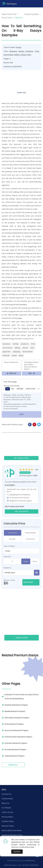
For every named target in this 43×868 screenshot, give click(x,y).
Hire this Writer (22, 511)
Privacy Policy (7, 817)
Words (35, 561)
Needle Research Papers (15, 711)
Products (29, 51)
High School (13, 533)
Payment (7, 352)
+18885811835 (29, 861)
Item (29, 55)
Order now (21, 93)
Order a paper (21, 638)
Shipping (17, 352)
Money (21, 51)
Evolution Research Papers (16, 743)
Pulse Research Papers (14, 724)
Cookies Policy (8, 821)
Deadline (7, 568)
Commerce (8, 55)
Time (37, 51)
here (32, 847)
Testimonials (7, 799)
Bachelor (12, 539)
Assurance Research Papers (17, 730)
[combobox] (21, 551)
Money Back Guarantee (12, 830)
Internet (6, 355)
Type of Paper (9, 546)
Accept (17, 852)
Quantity (7, 556)
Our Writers (6, 808)
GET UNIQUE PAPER (21, 458)
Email (14, 355)
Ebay (21, 355)
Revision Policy (8, 826)
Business (13, 51)
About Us (6, 803)
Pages (26, 561)
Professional (30, 539)
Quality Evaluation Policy (12, 835)
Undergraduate (31, 533)
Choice (23, 55)
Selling (17, 55)
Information (28, 352)
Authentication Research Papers (18, 737)
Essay (19, 47)
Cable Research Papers (15, 756)
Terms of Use (7, 812)
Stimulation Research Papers (17, 718)
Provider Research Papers (15, 750)
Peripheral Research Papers (16, 705)
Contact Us (7, 794)
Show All (13, 765)
